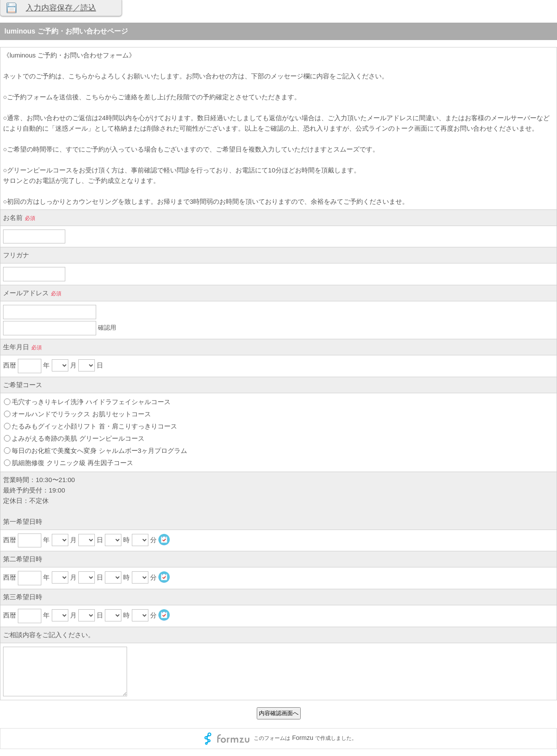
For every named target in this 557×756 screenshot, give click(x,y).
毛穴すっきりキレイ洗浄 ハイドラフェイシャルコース (91, 402)
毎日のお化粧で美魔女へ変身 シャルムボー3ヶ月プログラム (99, 451)
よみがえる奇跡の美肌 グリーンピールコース (78, 438)
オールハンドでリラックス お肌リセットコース (81, 414)
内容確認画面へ (279, 713)
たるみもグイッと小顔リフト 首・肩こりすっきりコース (94, 426)
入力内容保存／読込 (61, 8)
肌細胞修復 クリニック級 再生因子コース (72, 463)
